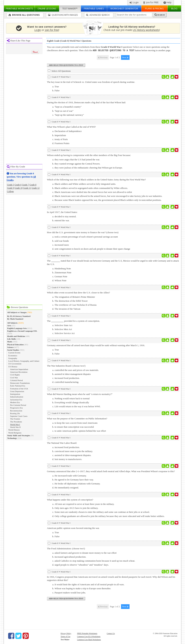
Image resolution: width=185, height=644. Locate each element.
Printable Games (94, 8)
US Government (15, 364)
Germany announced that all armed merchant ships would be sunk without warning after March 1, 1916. (96, 345)
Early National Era (18, 386)
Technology (12, 438)
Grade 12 (36, 188)
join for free (52, 30)
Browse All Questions (24, 15)
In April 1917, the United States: (62, 212)
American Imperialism (19, 369)
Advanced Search (98, 15)
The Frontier (15, 419)
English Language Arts (17, 328)
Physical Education (15, 345)
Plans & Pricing (154, 8)
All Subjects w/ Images (17, 312)
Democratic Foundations (20, 383)
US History (13, 367)
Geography (13, 358)
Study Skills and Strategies (19, 435)
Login (134, 2)
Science (10, 347)
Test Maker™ (70, 8)
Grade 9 (10, 188)
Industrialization (17, 397)
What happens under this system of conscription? (70, 499)
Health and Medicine (16, 336)
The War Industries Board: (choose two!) (66, 366)
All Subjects (12, 323)
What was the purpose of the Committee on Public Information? (77, 418)
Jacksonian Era (16, 400)
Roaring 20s (15, 413)
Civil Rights (15, 375)
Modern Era (15, 402)
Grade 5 (10, 185)
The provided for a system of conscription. (73, 321)
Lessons (47, 8)
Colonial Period (16, 380)
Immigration (15, 394)
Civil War (14, 378)
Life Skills (12, 339)
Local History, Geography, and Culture (24, 361)
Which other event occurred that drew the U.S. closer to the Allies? (78, 292)
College (10, 191)
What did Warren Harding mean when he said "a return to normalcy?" (80, 394)
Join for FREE (151, 2)
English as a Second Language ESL (22, 331)
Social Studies (13, 350)
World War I (15, 424)
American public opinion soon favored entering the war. (73, 528)
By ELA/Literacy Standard (19, 316)
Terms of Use (66, 636)
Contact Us (111, 633)
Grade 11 (27, 188)
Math (10, 342)
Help (167, 2)
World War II (15, 427)
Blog (174, 8)
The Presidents (16, 422)
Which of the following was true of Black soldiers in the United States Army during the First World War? (96, 179)
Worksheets (19, 8)
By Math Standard (15, 319)
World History (14, 430)
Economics (13, 356)
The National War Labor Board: (62, 443)
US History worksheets (146, 30)
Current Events (14, 353)
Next (125, 57)
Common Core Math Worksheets (89, 639)
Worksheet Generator (124, 8)
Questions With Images (63, 15)
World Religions (15, 433)
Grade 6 (18, 185)
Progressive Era (16, 408)
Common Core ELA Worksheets (89, 636)
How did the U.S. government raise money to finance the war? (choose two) (83, 232)
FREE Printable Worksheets (87, 633)
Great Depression (17, 391)
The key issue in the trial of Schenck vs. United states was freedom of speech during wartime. (91, 82)
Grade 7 (25, 185)
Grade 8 (33, 185)
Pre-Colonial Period (18, 405)
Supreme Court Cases (19, 416)
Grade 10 (18, 188)
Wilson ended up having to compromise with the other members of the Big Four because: (89, 155)
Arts (9, 326)
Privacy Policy (66, 633)
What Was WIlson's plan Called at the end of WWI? (71, 127)
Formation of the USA (19, 389)
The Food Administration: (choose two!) (66, 548)
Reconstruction (16, 411)
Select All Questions (59, 71)
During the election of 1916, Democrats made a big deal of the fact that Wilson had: (86, 102)
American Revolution (19, 372)
